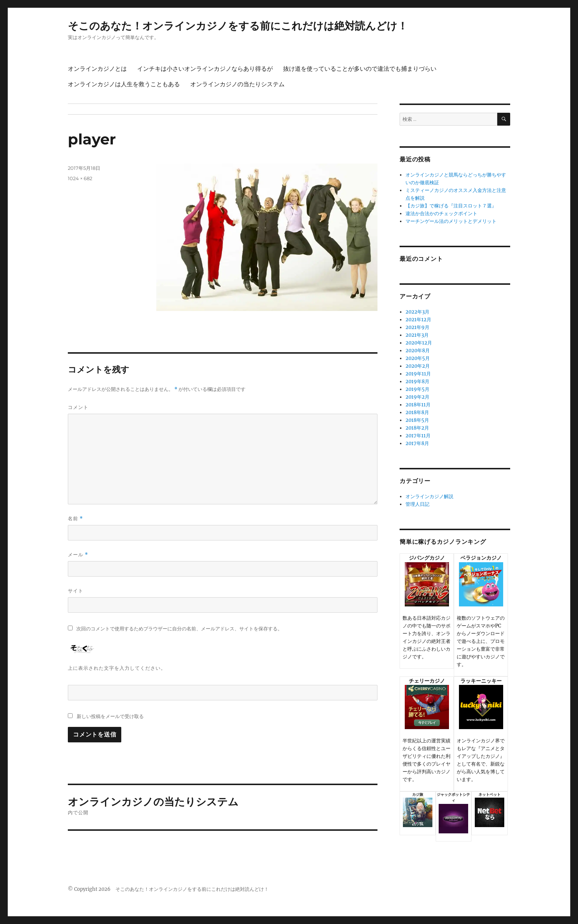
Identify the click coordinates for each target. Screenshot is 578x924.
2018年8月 (417, 412)
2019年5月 (417, 389)
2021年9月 (417, 327)
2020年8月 (418, 351)
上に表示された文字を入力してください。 (117, 668)
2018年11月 (418, 405)
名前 (75, 519)
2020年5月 (418, 358)
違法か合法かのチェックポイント (441, 213)
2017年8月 (417, 443)
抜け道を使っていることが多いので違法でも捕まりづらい (360, 69)
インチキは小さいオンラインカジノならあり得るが (205, 69)
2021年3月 (417, 335)
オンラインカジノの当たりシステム (237, 84)
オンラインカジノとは (97, 69)
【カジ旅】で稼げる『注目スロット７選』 (451, 206)
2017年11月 (418, 436)
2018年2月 (417, 428)
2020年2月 (418, 366)
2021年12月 (418, 320)
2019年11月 (418, 374)
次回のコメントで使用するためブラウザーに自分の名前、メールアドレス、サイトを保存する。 (179, 629)
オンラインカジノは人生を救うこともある (124, 84)
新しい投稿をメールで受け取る (110, 716)
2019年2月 (417, 397)
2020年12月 (419, 343)
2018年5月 (417, 420)
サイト (76, 591)
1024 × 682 (80, 178)
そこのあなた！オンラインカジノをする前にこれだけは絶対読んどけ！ (238, 26)
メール (78, 555)
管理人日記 (417, 504)
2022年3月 (417, 312)
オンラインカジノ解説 (429, 496)
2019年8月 (417, 381)
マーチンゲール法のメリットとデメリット (451, 221)
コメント (78, 407)
